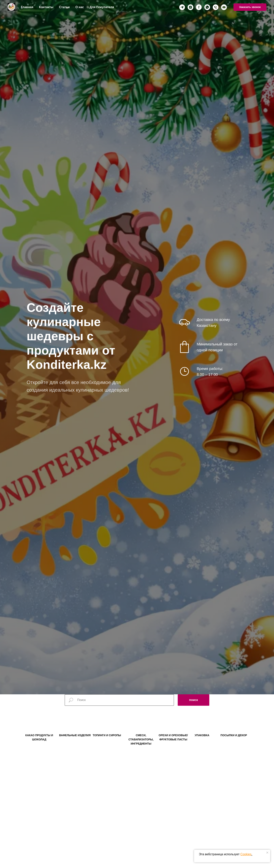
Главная (27, 7)
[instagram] (190, 7)
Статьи (65, 7)
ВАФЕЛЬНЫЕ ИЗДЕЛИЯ (75, 742)
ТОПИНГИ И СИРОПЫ (107, 742)
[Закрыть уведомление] (267, 853)
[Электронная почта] (224, 7)
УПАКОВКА (202, 742)
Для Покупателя (102, 7)
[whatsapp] (207, 7)
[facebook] (199, 7)
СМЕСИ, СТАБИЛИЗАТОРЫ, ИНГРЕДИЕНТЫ (141, 746)
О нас (80, 7)
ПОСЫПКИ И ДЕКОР (234, 742)
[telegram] (182, 7)
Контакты (46, 7)
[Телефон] (216, 7)
